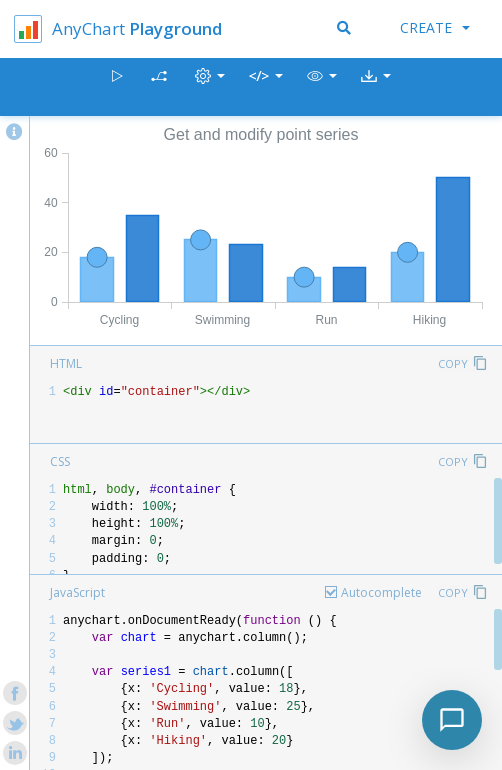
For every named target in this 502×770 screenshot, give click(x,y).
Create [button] (435, 27)
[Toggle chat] (452, 720)
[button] (322, 87)
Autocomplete (381, 592)
